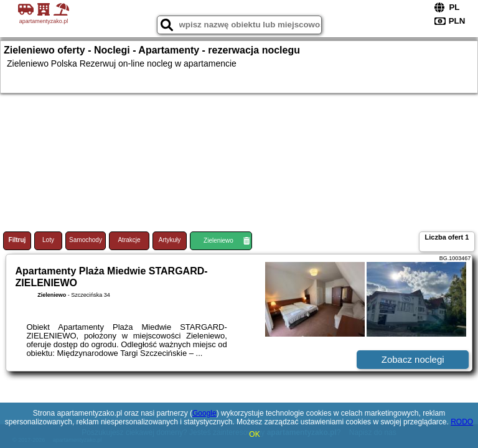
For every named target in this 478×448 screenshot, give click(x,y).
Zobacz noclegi (413, 359)
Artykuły (170, 240)
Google (204, 413)
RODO (462, 422)
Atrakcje (129, 240)
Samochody (86, 240)
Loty (48, 240)
